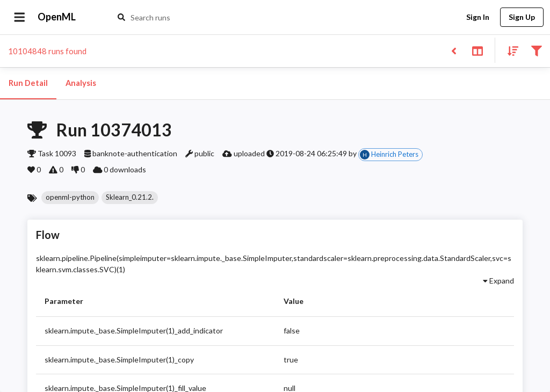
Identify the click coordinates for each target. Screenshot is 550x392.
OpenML (57, 17)
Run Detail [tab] (28, 83)
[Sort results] (510, 50)
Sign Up (522, 17)
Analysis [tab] (81, 83)
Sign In (477, 17)
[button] (70, 198)
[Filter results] (536, 50)
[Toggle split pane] (477, 50)
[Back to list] (454, 50)
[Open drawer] (20, 17)
